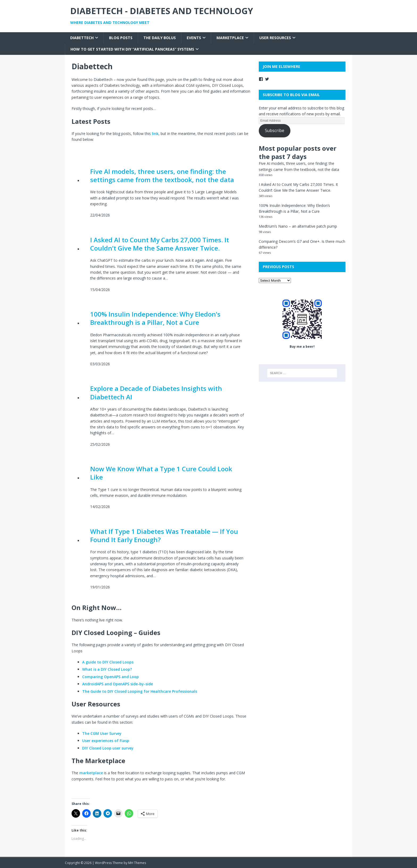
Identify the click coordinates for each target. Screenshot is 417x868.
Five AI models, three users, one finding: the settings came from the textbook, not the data (162, 175)
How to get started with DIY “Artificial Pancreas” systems (132, 49)
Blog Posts (121, 38)
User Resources (275, 38)
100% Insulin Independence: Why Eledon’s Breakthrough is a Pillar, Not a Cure (155, 318)
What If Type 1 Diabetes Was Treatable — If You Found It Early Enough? (164, 535)
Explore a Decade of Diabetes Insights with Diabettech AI (156, 392)
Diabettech (82, 38)
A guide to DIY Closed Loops (108, 662)
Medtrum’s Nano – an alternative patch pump (298, 226)
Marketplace (230, 38)
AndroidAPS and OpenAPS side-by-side (118, 684)
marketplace (91, 773)
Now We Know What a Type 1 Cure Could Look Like (161, 473)
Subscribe (275, 130)
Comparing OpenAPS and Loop (110, 677)
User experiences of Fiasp (106, 741)
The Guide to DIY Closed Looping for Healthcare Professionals (140, 691)
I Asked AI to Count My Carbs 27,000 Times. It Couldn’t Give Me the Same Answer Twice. (160, 244)
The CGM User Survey (102, 733)
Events (194, 38)
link (155, 134)
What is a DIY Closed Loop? (107, 669)
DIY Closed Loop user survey (108, 748)
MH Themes (137, 863)
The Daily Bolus (160, 38)
